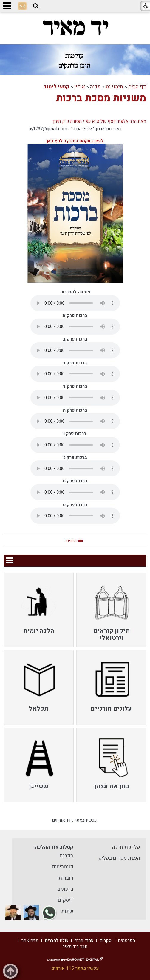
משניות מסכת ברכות (101, 98)
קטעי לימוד (56, 87)
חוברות (66, 878)
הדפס (71, 541)
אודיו (80, 87)
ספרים (67, 856)
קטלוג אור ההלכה (54, 847)
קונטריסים (63, 867)
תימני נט (115, 87)
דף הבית (137, 87)
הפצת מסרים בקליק (119, 858)
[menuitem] (111, 610)
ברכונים (65, 889)
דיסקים (66, 900)
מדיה (95, 87)
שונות (67, 911)
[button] (36, 6)
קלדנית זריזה (126, 847)
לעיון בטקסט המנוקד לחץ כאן (75, 141)
